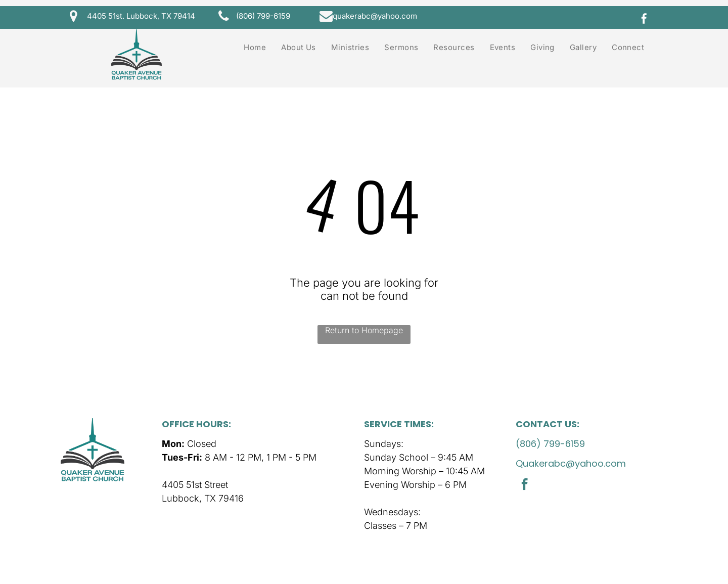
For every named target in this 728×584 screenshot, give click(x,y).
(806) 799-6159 (550, 444)
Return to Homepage (364, 330)
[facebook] (644, 20)
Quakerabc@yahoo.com (571, 463)
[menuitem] (255, 47)
